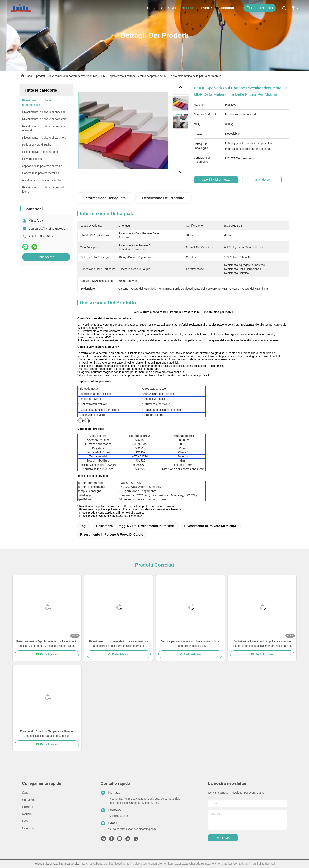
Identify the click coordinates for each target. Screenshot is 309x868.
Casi (25, 821)
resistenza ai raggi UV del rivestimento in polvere (135, 526)
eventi (207, 8)
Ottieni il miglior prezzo (217, 180)
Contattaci (227, 8)
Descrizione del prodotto (163, 198)
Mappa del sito (70, 864)
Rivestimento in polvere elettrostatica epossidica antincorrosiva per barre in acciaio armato (119, 644)
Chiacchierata (260, 8)
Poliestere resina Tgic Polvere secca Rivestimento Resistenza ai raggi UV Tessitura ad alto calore (47, 644)
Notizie (27, 814)
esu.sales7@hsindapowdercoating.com (56, 228)
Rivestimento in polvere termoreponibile (73, 76)
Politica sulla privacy (46, 864)
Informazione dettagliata (105, 198)
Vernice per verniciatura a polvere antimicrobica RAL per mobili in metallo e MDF (190, 644)
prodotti (188, 8)
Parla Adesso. (46, 257)
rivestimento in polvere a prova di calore (112, 535)
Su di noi (168, 8)
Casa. (152, 8)
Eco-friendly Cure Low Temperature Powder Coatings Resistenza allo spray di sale (47, 734)
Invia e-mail (223, 838)
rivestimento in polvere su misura (210, 526)
